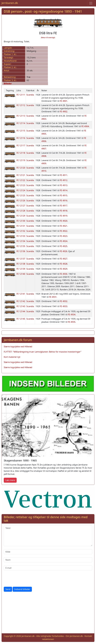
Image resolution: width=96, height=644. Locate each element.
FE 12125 (21, 195)
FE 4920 (64, 221)
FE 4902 (64, 112)
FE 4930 (64, 274)
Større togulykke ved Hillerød (18, 347)
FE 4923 (64, 236)
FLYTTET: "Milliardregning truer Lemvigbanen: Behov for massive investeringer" (43, 352)
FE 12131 (21, 226)
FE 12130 (21, 221)
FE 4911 (64, 175)
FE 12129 (21, 216)
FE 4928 (64, 264)
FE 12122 (21, 180)
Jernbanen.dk (10, 3)
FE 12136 (21, 251)
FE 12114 (21, 123)
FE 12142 (21, 301)
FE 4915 (64, 195)
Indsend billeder (22, 589)
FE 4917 (64, 206)
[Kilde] (48, 552)
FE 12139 (21, 269)
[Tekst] (48, 536)
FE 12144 (21, 311)
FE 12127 (21, 206)
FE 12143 (21, 306)
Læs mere (10, 480)
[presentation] (24, 579)
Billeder (8, 84)
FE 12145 (21, 319)
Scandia (30, 95)
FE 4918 (64, 211)
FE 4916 (64, 201)
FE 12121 (21, 175)
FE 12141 (21, 294)
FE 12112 (21, 105)
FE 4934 (72, 315)
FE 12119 (21, 160)
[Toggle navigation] (91, 3)
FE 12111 (21, 95)
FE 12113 (21, 116)
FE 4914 (64, 190)
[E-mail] (48, 568)
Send (8, 589)
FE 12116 (21, 138)
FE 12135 (21, 246)
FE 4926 (64, 251)
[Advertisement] (48, 613)
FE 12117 (21, 145)
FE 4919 (64, 216)
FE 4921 (64, 226)
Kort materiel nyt (12, 357)
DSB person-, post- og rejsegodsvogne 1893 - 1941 (43, 11)
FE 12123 (21, 185)
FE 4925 (64, 246)
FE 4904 (85, 126)
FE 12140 (21, 274)
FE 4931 (53, 297)
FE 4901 (64, 101)
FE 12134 (21, 241)
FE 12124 (21, 190)
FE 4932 (64, 301)
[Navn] (48, 560)
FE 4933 (64, 306)
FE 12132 (21, 231)
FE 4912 (64, 180)
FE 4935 (72, 322)
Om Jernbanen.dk (74, 636)
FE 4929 (64, 269)
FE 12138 (21, 264)
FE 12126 (21, 201)
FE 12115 (21, 131)
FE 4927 (64, 259)
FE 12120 (21, 168)
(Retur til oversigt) (48, 38)
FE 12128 (21, 211)
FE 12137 (21, 259)
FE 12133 (21, 236)
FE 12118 (21, 153)
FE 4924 (64, 241)
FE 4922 (64, 231)
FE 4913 (64, 185)
